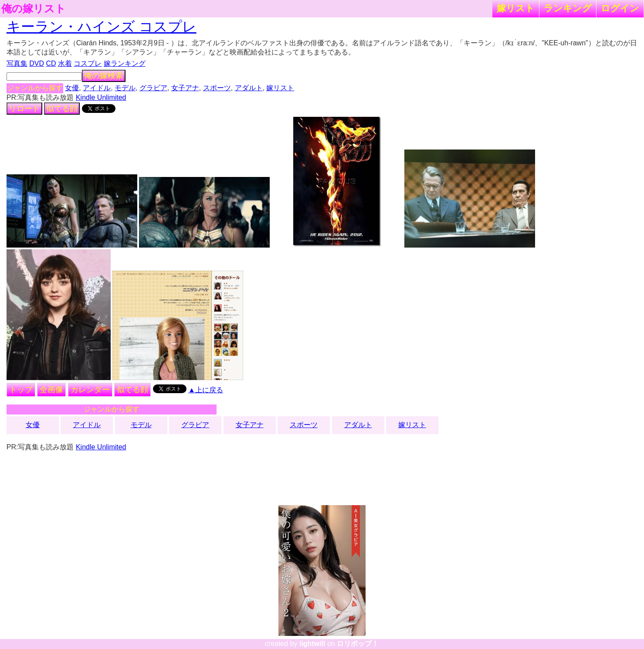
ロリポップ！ (358, 644)
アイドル (97, 88)
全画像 (51, 390)
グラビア (153, 88)
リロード (24, 109)
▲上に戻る (206, 390)
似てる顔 (62, 109)
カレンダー (90, 390)
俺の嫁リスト (34, 9)
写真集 (17, 63)
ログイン (620, 8)
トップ (21, 390)
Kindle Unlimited (101, 97)
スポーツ (217, 88)
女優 (72, 88)
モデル (125, 88)
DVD (37, 63)
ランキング (568, 8)
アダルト (249, 88)
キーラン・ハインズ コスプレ (102, 27)
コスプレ (88, 63)
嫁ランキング (125, 63)
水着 (65, 63)
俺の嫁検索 (104, 76)
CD (51, 63)
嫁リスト (516, 8)
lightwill (312, 644)
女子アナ (185, 88)
